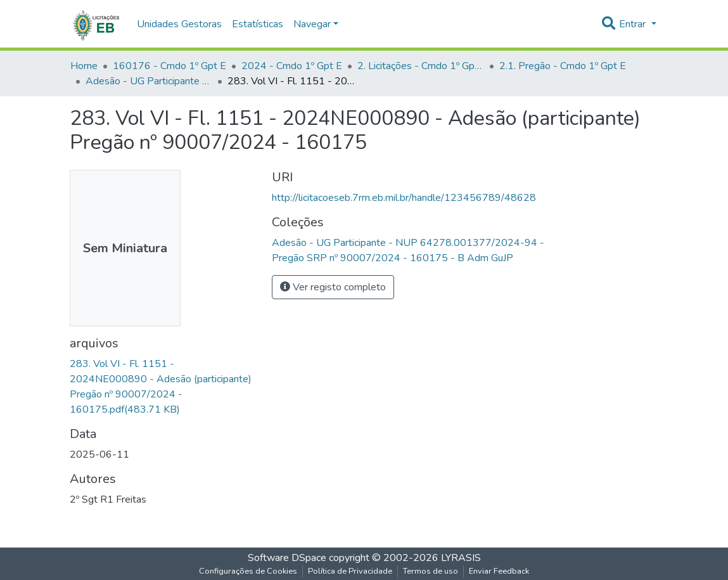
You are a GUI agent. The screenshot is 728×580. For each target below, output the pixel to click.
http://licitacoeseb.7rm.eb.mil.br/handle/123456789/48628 (404, 198)
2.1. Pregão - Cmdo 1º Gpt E (563, 66)
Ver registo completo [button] (333, 287)
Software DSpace (287, 558)
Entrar (634, 24)
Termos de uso (431, 571)
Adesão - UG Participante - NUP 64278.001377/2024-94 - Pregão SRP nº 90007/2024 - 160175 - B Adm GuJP (149, 81)
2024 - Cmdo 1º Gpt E (292, 66)
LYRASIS (461, 558)
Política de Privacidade (350, 571)
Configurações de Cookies (248, 571)
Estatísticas (258, 24)
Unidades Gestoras (179, 24)
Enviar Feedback (499, 571)
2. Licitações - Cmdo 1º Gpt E (421, 66)
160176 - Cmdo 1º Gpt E (169, 66)
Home (84, 66)
